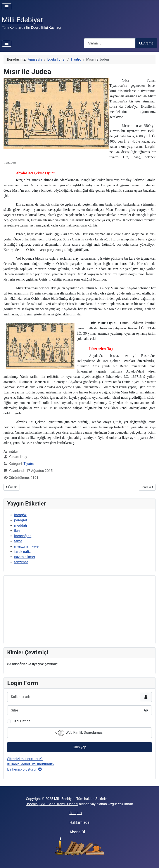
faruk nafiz (22, 552)
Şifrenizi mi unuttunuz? (25, 759)
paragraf (21, 520)
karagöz (20, 515)
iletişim (76, 813)
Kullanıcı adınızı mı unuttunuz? (31, 764)
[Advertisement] (79, 610)
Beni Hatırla (21, 721)
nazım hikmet (25, 557)
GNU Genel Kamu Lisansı (59, 804)
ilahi (17, 531)
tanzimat (21, 562)
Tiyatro (29, 464)
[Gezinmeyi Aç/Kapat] (7, 7)
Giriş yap (79, 747)
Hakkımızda (79, 822)
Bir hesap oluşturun (24, 769)
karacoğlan (23, 536)
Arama (146, 43)
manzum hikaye (26, 546)
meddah (21, 525)
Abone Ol (77, 832)
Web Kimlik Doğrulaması (79, 733)
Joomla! (32, 804)
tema (18, 541)
